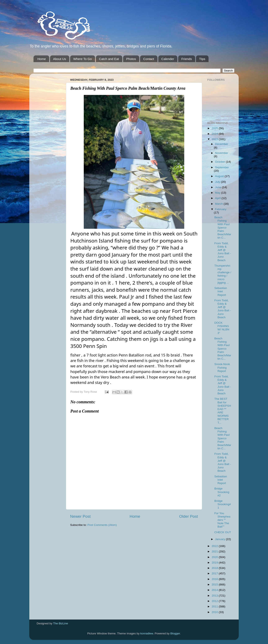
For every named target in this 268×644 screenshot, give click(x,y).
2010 (215, 612)
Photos (131, 59)
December (222, 144)
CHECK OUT (223, 532)
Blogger (175, 633)
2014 (215, 590)
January (220, 539)
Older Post (189, 516)
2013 (215, 596)
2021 (215, 551)
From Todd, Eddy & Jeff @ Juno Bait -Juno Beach (223, 252)
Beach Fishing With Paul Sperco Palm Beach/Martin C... (223, 227)
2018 (215, 568)
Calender (168, 59)
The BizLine (61, 623)
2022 (215, 546)
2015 (215, 585)
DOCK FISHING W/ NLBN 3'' (222, 328)
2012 (215, 601)
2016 (215, 579)
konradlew (147, 633)
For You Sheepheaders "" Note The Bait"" (222, 520)
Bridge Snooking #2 (222, 492)
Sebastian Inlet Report (221, 291)
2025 (215, 128)
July (218, 182)
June (218, 187)
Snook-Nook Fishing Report (222, 367)
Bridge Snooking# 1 (223, 504)
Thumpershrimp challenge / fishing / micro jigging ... (223, 274)
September (222, 167)
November (222, 153)
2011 (215, 606)
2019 (215, 563)
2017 (215, 573)
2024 (215, 134)
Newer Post (80, 516)
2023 (215, 139)
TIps (202, 59)
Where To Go (82, 59)
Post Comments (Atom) (102, 525)
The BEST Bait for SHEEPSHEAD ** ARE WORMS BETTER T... (223, 411)
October (220, 162)
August (220, 176)
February (221, 209)
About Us (60, 59)
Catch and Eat (109, 59)
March (219, 204)
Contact (149, 59)
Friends (187, 59)
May (218, 193)
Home (42, 59)
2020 (215, 557)
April (218, 198)
